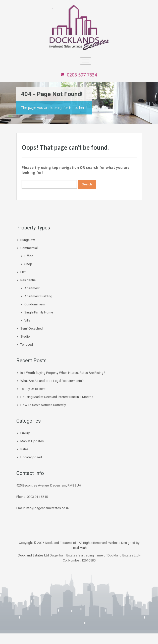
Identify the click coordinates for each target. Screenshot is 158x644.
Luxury (25, 433)
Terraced (27, 345)
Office (29, 256)
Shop (28, 264)
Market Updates (32, 441)
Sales (24, 449)
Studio (25, 336)
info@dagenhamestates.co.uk (48, 508)
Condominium (35, 304)
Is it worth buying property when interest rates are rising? (63, 373)
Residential (28, 280)
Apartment (32, 288)
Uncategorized (31, 457)
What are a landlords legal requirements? (52, 381)
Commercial (29, 248)
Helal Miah (79, 548)
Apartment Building (38, 296)
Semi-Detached (32, 328)
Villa (27, 320)
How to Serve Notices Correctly (43, 405)
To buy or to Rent (33, 389)
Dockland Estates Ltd (33, 555)
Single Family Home (39, 312)
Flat (23, 272)
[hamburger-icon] (86, 61)
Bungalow (28, 240)
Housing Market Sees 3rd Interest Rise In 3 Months (57, 397)
